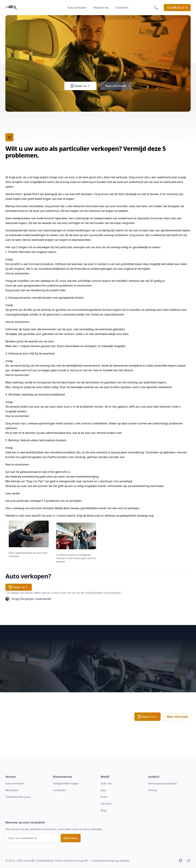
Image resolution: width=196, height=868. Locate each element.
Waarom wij (101, 8)
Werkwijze (12, 790)
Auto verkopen (77, 8)
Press (104, 797)
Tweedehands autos (18, 797)
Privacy (153, 790)
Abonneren (71, 838)
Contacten (122, 8)
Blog (104, 810)
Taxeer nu (80, 86)
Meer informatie (116, 86)
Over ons (106, 783)
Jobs (103, 790)
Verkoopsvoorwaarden (163, 783)
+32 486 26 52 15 (177, 8)
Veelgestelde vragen (66, 783)
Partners (106, 804)
